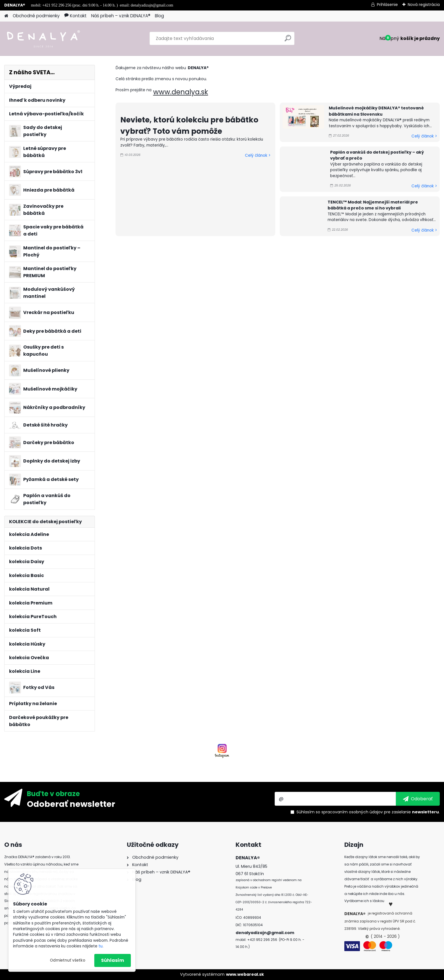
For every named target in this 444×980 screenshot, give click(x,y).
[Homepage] (6, 16)
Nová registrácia (424, 5)
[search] (288, 40)
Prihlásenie (387, 5)
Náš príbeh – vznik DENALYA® (121, 16)
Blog (159, 16)
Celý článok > (258, 155)
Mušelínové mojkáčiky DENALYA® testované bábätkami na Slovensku (376, 111)
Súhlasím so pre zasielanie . (368, 812)
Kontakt (75, 16)
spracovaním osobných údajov (352, 812)
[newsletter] (418, 799)
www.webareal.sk (245, 974)
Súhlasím (113, 960)
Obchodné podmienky (36, 16)
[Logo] (43, 39)
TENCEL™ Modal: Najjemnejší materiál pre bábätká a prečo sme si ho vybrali (373, 205)
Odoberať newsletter (71, 804)
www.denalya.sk (181, 92)
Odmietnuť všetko (68, 960)
